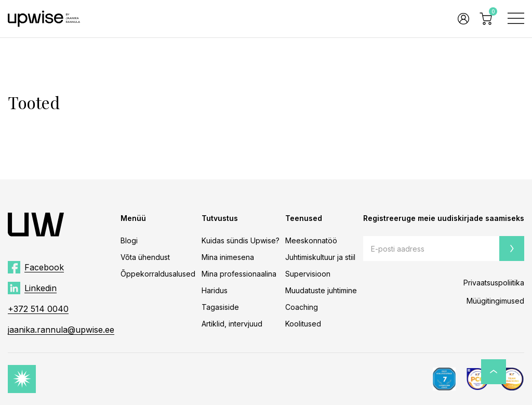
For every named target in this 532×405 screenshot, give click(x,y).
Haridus (215, 290)
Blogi (129, 240)
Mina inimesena (228, 257)
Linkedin (41, 288)
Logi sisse (463, 19)
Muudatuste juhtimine (321, 290)
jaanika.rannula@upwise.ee (61, 330)
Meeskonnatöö (311, 240)
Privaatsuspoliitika (494, 283)
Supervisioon (308, 274)
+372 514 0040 (38, 309)
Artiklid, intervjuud (232, 324)
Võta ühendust (145, 257)
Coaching (302, 307)
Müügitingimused (495, 301)
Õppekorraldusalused (158, 274)
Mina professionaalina (239, 274)
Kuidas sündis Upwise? (241, 240)
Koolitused (303, 324)
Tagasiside (220, 307)
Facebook (44, 267)
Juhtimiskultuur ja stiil (320, 257)
